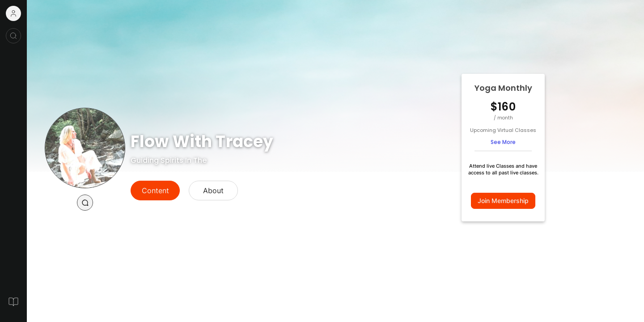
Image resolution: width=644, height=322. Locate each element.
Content (155, 191)
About (213, 191)
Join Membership (503, 201)
